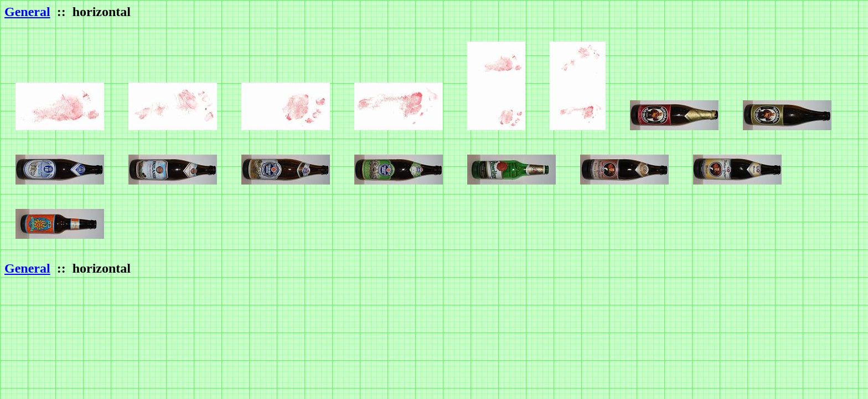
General (27, 12)
